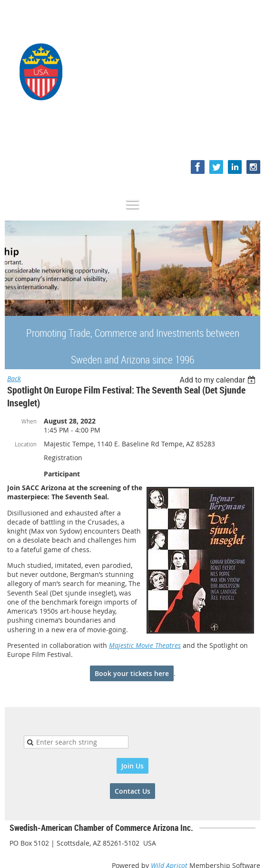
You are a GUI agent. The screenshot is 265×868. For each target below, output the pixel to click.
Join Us (132, 766)
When (29, 421)
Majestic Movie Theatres (145, 645)
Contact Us (132, 791)
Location (26, 444)
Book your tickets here (132, 673)
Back (14, 378)
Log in (251, 140)
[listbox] (219, 380)
